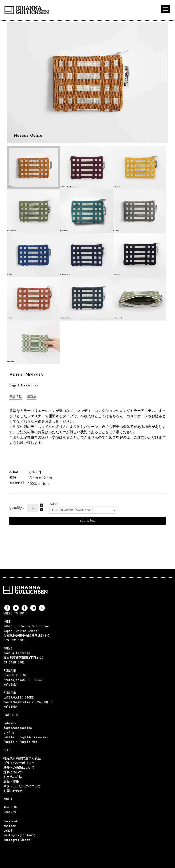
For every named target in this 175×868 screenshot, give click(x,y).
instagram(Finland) (19, 835)
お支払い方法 (13, 777)
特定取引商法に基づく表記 (22, 758)
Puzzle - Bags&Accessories (26, 737)
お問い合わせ (13, 791)
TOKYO (8, 648)
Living (9, 732)
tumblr (9, 831)
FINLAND (10, 671)
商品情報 (16, 397)
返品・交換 (11, 781)
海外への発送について (19, 768)
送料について (13, 772)
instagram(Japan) (18, 840)
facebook (10, 821)
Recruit (10, 812)
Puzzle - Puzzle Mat (20, 742)
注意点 (32, 397)
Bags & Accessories (24, 386)
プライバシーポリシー (19, 763)
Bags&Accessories (18, 728)
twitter (10, 826)
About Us (10, 807)
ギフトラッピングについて (22, 786)
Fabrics (10, 723)
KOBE (7, 622)
